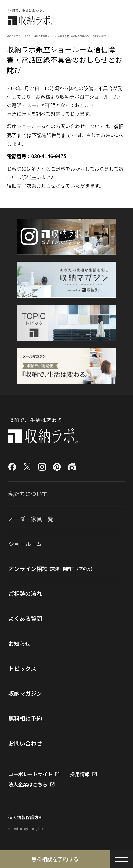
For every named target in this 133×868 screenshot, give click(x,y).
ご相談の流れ (25, 593)
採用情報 (80, 774)
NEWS (27, 36)
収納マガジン (25, 693)
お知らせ (19, 643)
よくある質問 (25, 618)
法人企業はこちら (28, 784)
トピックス (22, 668)
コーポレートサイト (30, 774)
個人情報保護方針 (26, 817)
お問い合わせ (25, 743)
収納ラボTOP (13, 36)
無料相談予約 (25, 718)
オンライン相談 (50, 569)
